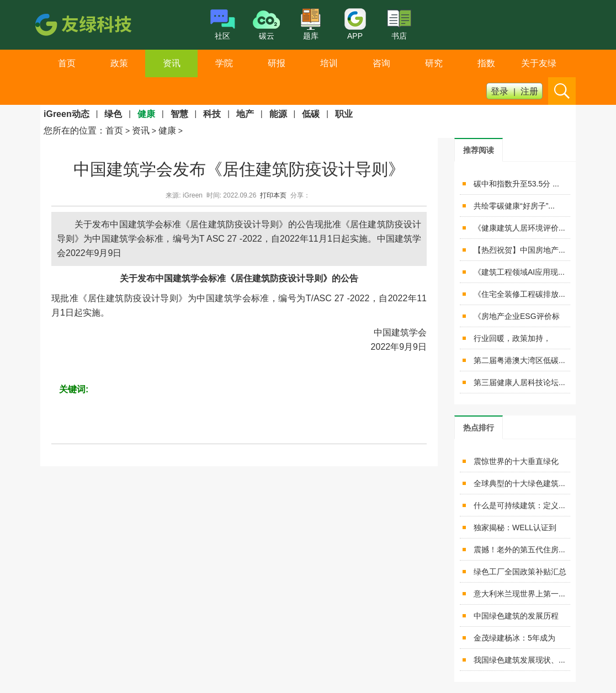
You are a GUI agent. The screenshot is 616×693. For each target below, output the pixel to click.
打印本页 (273, 195)
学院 (224, 63)
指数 (486, 63)
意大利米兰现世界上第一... (519, 594)
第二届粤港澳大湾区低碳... (519, 360)
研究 (434, 63)
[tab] (479, 150)
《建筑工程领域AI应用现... (519, 272)
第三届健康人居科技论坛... (519, 382)
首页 (67, 63)
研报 (277, 63)
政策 (119, 63)
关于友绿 (539, 63)
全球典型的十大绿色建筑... (519, 483)
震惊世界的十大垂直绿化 (516, 461)
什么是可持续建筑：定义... (519, 505)
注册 (529, 91)
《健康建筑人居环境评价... (519, 228)
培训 (329, 63)
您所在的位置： (75, 130)
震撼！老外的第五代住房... (519, 550)
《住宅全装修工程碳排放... (519, 294)
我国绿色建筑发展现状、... (519, 660)
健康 (167, 130)
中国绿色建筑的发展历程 (516, 616)
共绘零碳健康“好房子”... (514, 206)
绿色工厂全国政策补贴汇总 (520, 572)
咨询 (381, 63)
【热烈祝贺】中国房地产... (519, 250)
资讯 (172, 63)
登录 (500, 91)
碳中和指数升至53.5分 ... (516, 184)
